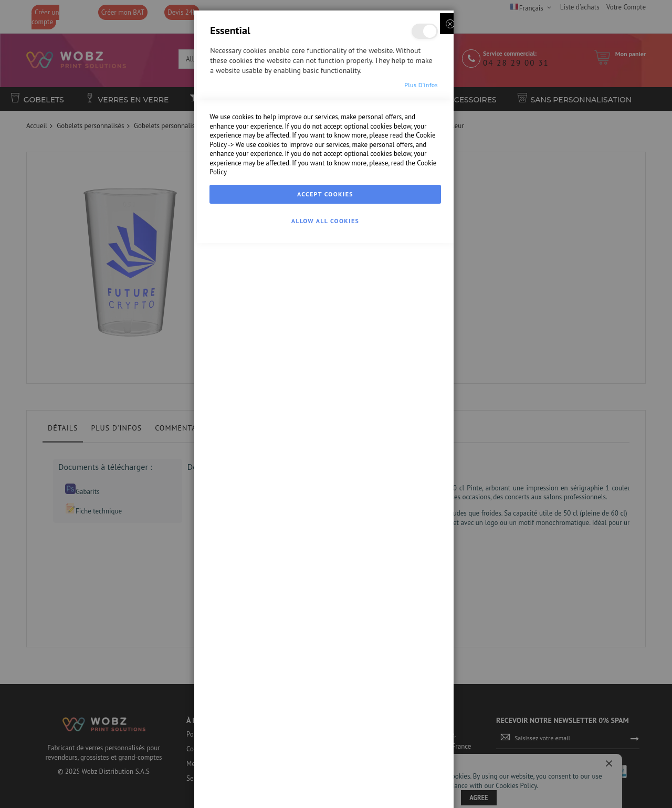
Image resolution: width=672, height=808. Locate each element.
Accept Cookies (325, 769)
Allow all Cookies (325, 796)
